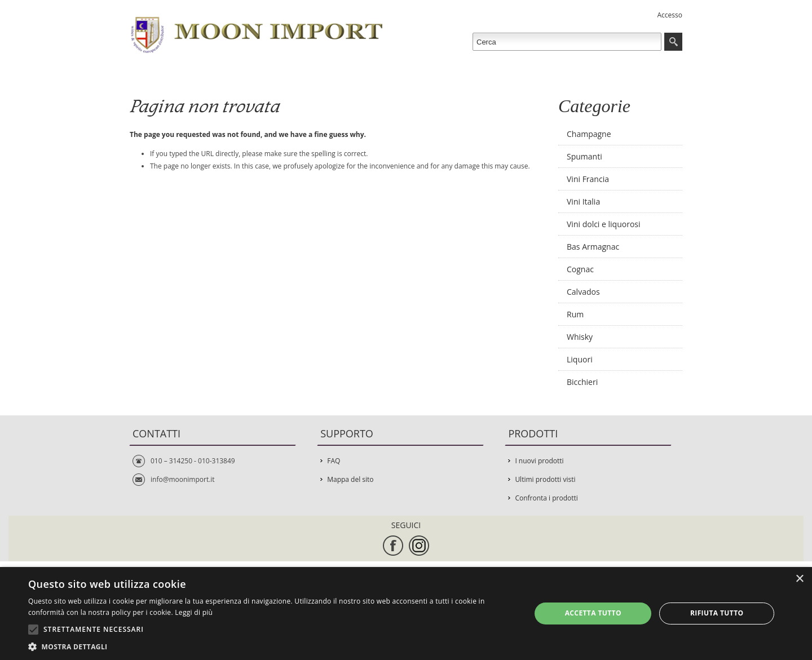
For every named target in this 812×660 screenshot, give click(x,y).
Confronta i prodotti (546, 498)
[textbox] (567, 42)
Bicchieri (582, 382)
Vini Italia (583, 201)
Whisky (580, 337)
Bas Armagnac (593, 247)
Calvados (583, 292)
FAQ (334, 461)
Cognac (580, 269)
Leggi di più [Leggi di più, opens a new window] (194, 612)
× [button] (799, 579)
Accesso (670, 15)
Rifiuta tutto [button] (717, 613)
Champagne (589, 134)
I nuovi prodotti (539, 461)
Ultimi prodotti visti (545, 479)
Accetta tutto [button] (593, 613)
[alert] (406, 614)
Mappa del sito (350, 479)
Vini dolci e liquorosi (604, 224)
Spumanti (584, 156)
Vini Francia (588, 179)
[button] (272, 646)
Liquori (580, 359)
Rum (575, 314)
